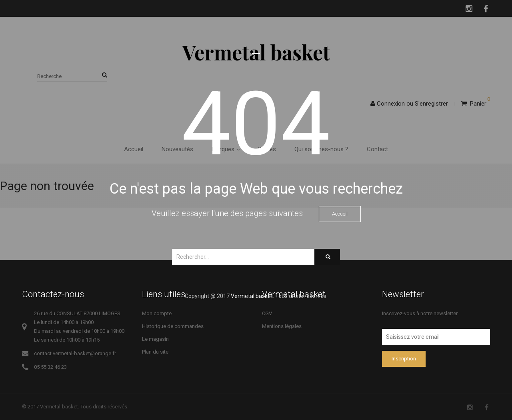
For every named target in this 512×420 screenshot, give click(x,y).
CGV (267, 313)
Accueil (340, 214)
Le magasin (155, 339)
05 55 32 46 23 (50, 367)
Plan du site (155, 352)
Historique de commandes (173, 326)
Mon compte (157, 313)
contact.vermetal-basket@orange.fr (75, 353)
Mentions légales (282, 326)
